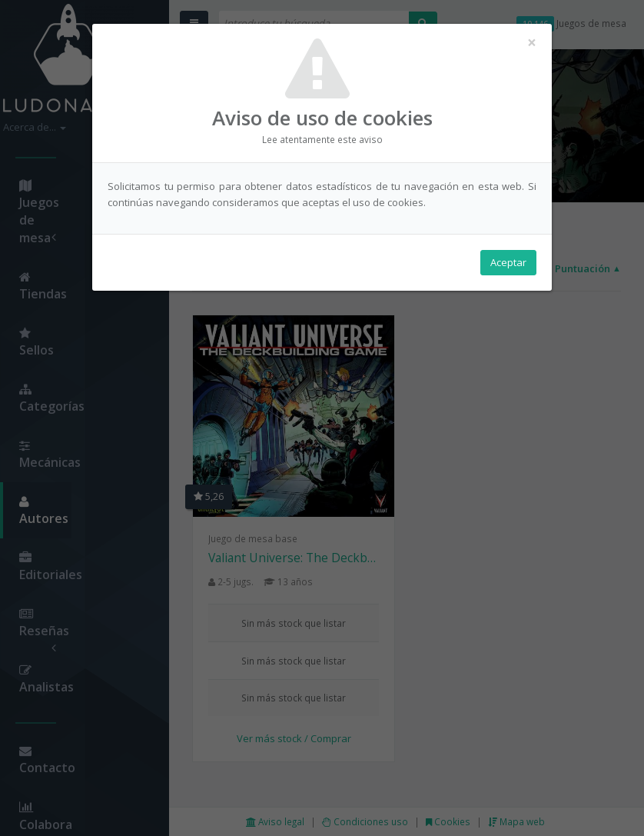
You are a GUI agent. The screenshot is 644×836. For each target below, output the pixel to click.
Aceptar (508, 262)
